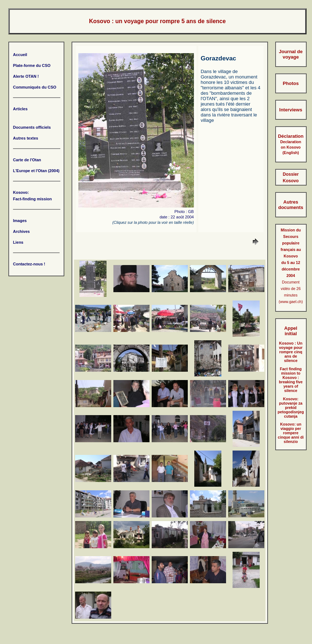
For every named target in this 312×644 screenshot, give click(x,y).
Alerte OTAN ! (26, 76)
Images (20, 221)
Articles (20, 109)
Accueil (20, 55)
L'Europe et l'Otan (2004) (36, 171)
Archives (21, 231)
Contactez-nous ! (29, 264)
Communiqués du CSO (35, 87)
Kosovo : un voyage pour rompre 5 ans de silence (157, 21)
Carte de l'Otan (27, 160)
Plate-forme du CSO (32, 65)
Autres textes (26, 138)
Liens (18, 242)
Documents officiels (32, 127)
